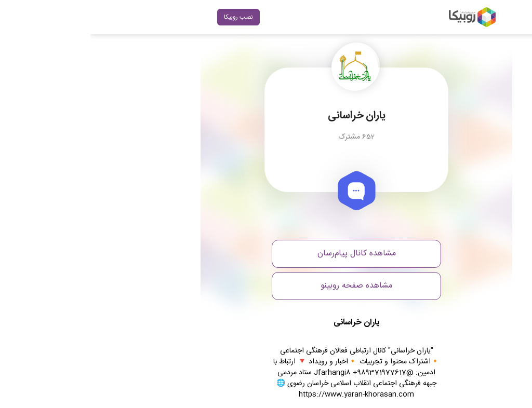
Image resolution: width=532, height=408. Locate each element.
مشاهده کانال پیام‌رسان (266, 254)
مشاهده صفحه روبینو (266, 286)
